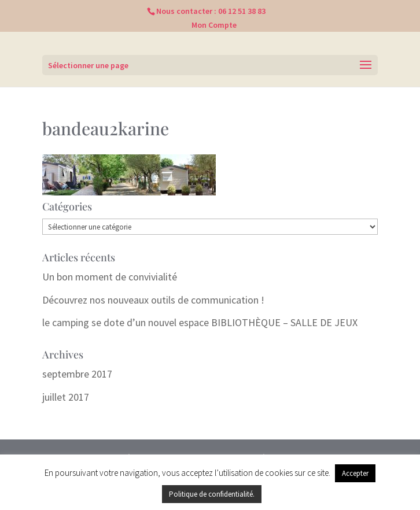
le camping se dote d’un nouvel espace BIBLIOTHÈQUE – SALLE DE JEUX (200, 322)
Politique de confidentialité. (212, 494)
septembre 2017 (77, 374)
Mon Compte (214, 25)
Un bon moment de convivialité (110, 277)
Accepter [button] (355, 473)
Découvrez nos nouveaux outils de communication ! (153, 300)
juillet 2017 (66, 397)
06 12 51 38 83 (242, 11)
